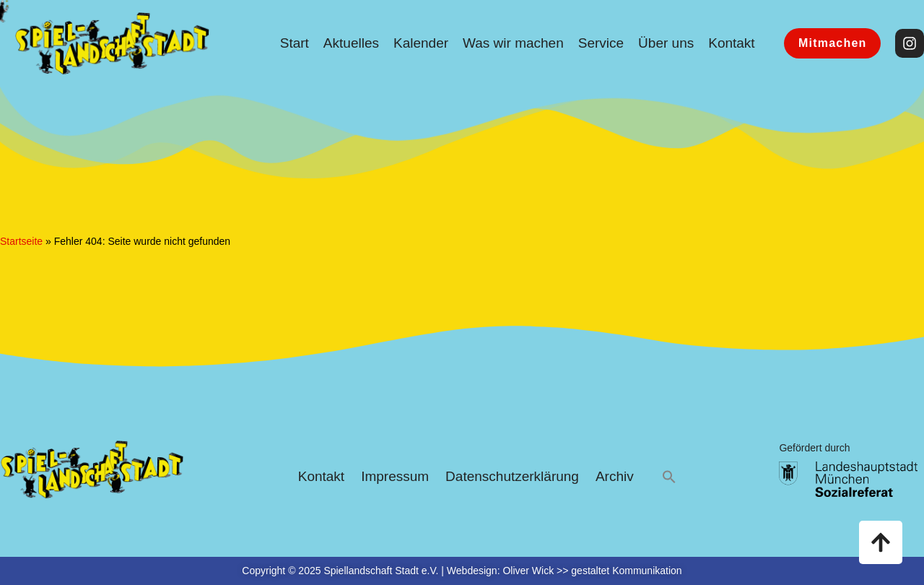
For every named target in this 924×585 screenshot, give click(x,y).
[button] (669, 477)
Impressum (395, 476)
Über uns (666, 43)
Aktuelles (351, 43)
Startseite (21, 241)
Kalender (421, 43)
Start (295, 43)
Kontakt (731, 43)
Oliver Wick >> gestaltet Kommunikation (592, 571)
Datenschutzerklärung (512, 476)
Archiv (615, 476)
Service (601, 43)
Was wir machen (513, 43)
